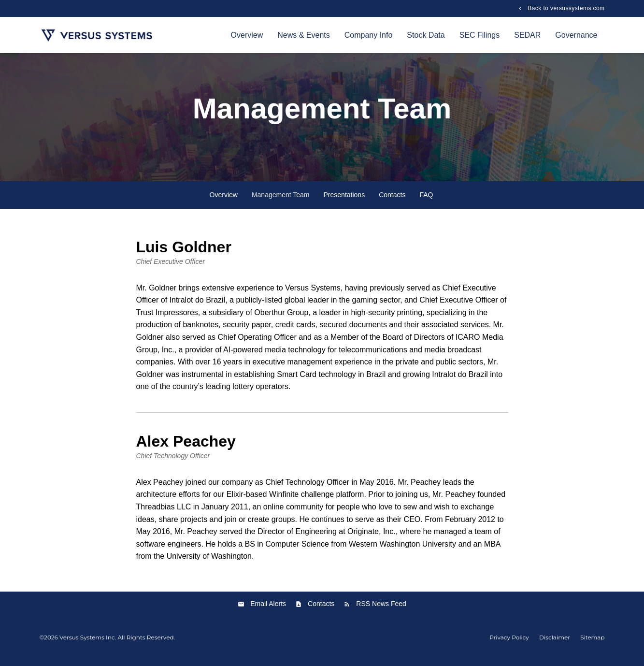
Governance (576, 35)
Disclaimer (555, 644)
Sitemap (592, 644)
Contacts (392, 202)
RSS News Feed (381, 610)
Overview (247, 35)
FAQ (426, 202)
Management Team (281, 202)
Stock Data (426, 35)
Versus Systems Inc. (88, 644)
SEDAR (527, 35)
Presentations (344, 202)
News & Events (303, 35)
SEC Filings (480, 35)
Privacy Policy (509, 644)
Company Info (369, 35)
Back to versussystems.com (565, 8)
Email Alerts (268, 610)
